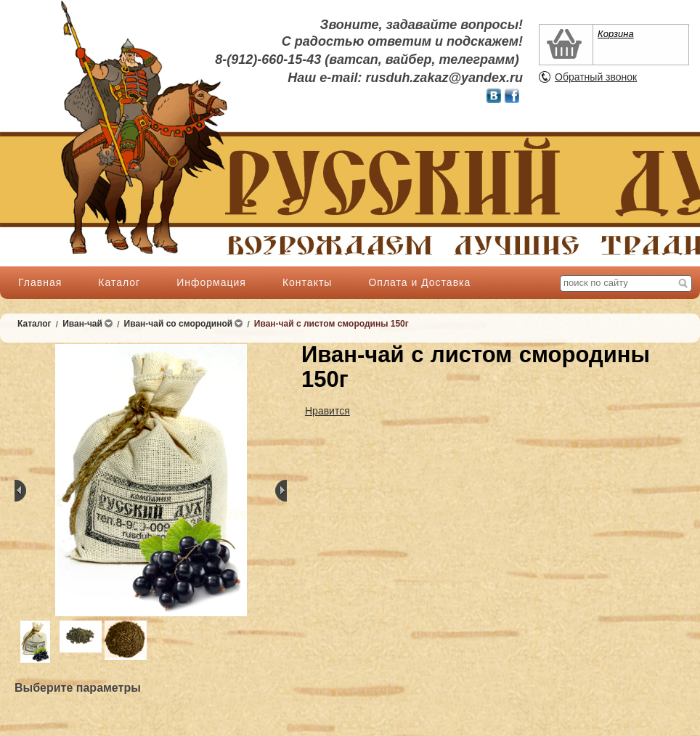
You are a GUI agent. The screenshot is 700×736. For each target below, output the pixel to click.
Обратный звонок (596, 77)
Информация (211, 282)
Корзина (616, 34)
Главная (40, 282)
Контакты (307, 282)
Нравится (327, 411)
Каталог (119, 282)
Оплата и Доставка (419, 282)
